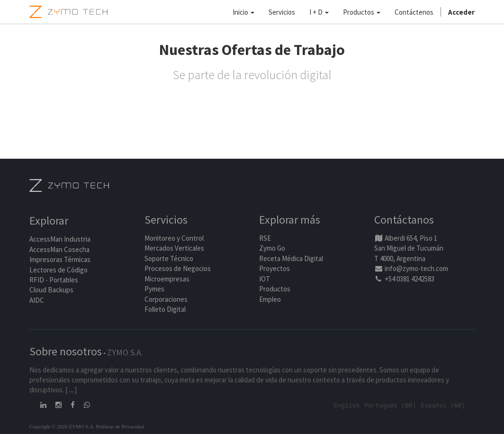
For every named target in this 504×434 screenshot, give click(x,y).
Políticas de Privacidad (120, 426)
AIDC (37, 300)
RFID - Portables (54, 280)
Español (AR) (443, 405)
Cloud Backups (51, 290)
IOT (265, 279)
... (71, 390)
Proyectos (274, 268)
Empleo (270, 299)
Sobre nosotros (66, 351)
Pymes (154, 289)
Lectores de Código (58, 270)
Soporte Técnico (169, 258)
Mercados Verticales (174, 248)
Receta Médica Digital (291, 258)
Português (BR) (390, 405)
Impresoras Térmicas (60, 259)
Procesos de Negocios (178, 268)
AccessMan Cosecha (59, 249)
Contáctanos (404, 220)
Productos (275, 289)
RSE (265, 238)
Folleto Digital (166, 309)
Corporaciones (166, 299)
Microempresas (167, 279)
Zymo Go (272, 248)
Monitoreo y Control (174, 238)
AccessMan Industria (60, 239)
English (347, 405)
